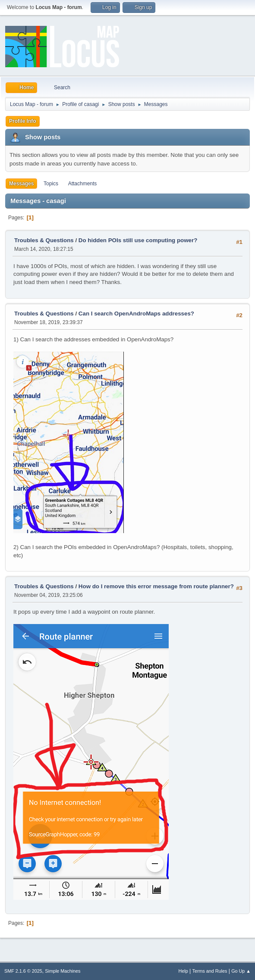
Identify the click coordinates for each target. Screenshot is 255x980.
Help (183, 971)
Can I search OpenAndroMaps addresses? (136, 314)
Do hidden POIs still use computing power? (138, 240)
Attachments (83, 184)
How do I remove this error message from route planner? (156, 586)
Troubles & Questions (44, 240)
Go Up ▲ (241, 971)
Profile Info (23, 121)
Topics (51, 184)
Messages (21, 184)
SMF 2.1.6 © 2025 (23, 971)
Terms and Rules (210, 971)
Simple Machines (63, 971)
